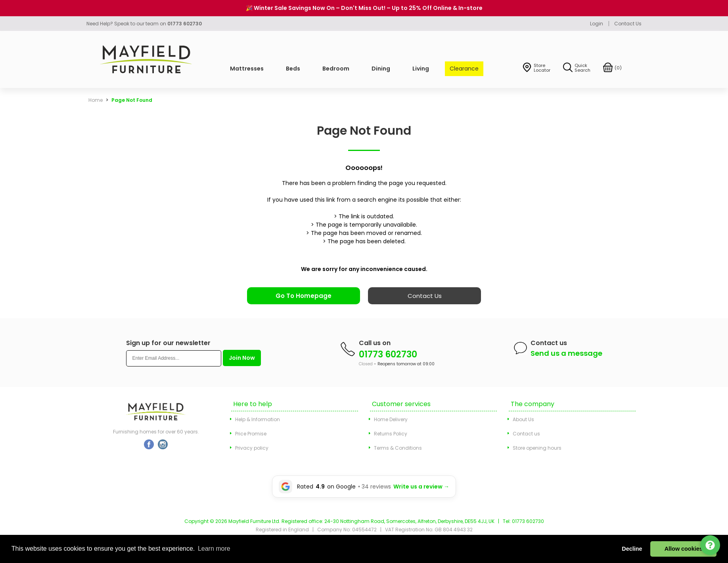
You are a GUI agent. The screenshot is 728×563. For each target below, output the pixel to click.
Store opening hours (537, 448)
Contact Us (628, 24)
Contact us (526, 434)
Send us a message (566, 353)
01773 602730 (388, 354)
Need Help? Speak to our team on (144, 24)
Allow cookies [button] (684, 549)
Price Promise (251, 434)
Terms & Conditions (398, 448)
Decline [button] (632, 549)
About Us (523, 419)
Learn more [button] (214, 549)
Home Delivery (391, 419)
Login (597, 24)
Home (96, 100)
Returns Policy (391, 434)
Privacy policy (252, 448)
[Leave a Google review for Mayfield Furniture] (364, 487)
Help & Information (258, 419)
